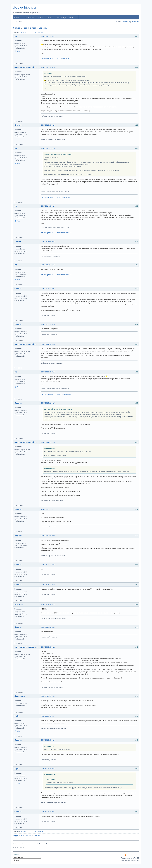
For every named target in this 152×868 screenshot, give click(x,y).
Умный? (43, 28)
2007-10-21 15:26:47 (48, 716)
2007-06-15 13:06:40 (48, 324)
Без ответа (135, 22)
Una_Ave (19, 125)
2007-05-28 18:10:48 (48, 67)
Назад (24, 32)
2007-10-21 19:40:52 (48, 812)
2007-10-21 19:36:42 (48, 769)
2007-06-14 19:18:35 (48, 206)
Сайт (18, 51)
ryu (16, 36)
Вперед (41, 32)
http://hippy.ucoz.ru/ (47, 58)
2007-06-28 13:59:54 (48, 585)
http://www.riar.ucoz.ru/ (64, 58)
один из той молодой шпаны (28, 67)
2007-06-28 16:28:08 (48, 627)
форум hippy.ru (24, 7)
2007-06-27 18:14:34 (48, 344)
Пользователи (29, 18)
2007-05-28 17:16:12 (48, 36)
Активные (126, 22)
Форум (16, 18)
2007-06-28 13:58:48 (48, 565)
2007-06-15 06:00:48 (48, 242)
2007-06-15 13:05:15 (48, 289)
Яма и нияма (29, 28)
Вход (71, 18)
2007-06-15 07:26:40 (48, 265)
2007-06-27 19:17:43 (48, 372)
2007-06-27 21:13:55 (48, 403)
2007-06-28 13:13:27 (48, 509)
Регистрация (62, 18)
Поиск (49, 18)
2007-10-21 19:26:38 (48, 740)
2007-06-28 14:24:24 (48, 604)
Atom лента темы (133, 855)
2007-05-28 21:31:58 (48, 148)
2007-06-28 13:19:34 (48, 536)
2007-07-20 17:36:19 (48, 696)
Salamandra (20, 696)
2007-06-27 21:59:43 (48, 442)
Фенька (18, 289)
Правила (40, 18)
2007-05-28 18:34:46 (48, 125)
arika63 (18, 242)
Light (17, 716)
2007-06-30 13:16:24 (48, 647)
